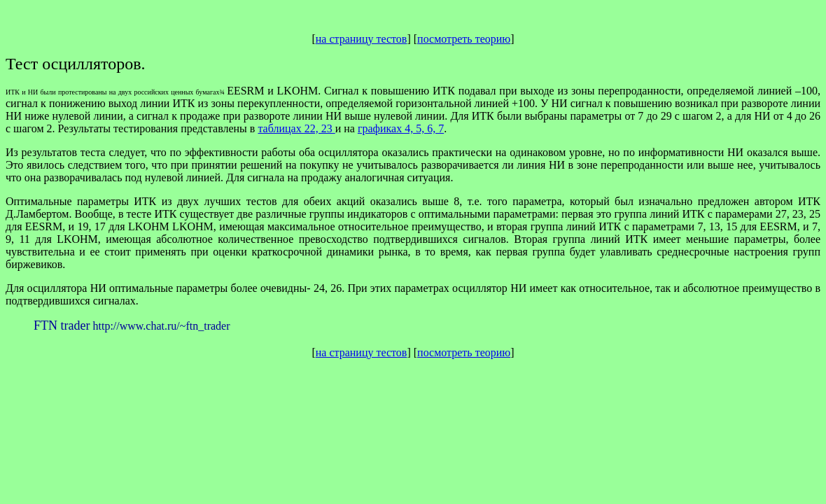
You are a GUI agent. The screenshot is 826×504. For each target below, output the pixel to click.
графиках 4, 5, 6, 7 (401, 128)
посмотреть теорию (464, 39)
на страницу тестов (362, 39)
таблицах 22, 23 (296, 128)
